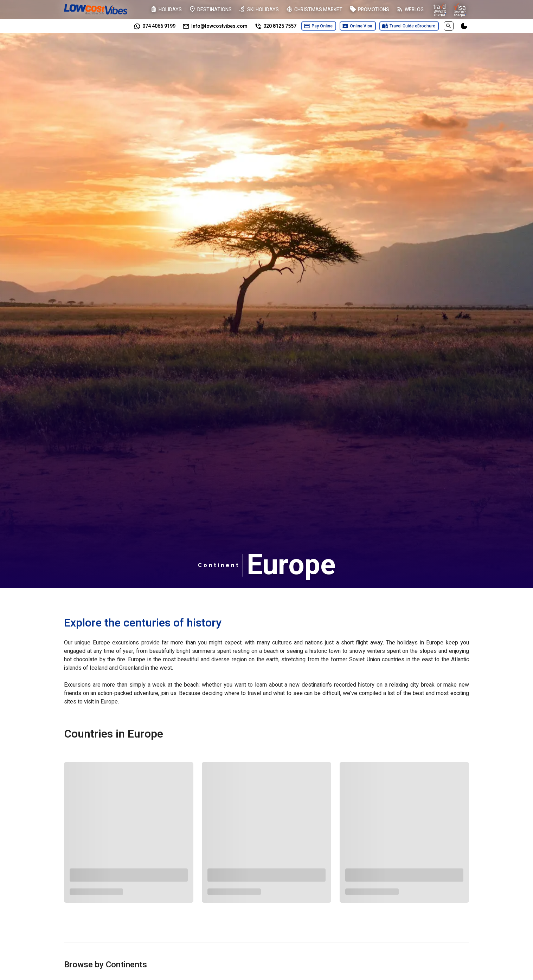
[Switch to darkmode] (464, 26)
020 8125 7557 (280, 26)
